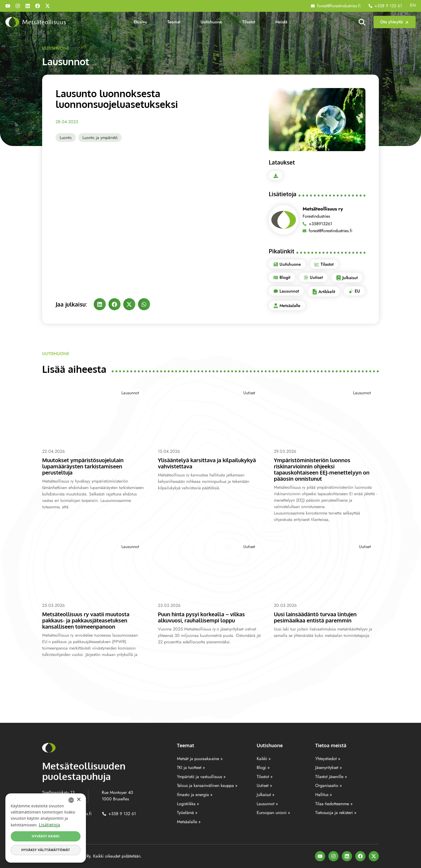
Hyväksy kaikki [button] (46, 836)
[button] (100, 304)
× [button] (79, 800)
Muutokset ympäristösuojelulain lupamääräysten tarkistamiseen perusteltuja (85, 466)
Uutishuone (211, 22)
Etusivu (140, 22)
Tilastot (249, 22)
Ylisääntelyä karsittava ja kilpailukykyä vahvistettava (210, 463)
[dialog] (46, 828)
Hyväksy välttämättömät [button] (46, 850)
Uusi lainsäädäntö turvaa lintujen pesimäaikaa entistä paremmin (318, 617)
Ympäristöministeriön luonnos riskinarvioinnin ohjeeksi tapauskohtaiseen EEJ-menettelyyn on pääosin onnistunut (325, 469)
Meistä (281, 22)
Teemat (174, 22)
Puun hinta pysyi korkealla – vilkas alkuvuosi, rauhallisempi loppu (205, 617)
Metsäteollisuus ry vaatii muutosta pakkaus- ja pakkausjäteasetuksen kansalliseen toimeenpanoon (89, 620)
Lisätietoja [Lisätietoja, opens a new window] (49, 825)
